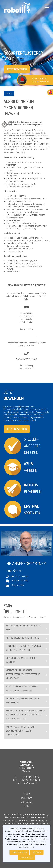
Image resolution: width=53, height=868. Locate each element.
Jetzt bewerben (17, 69)
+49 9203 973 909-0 (19, 576)
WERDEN (31, 466)
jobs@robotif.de (27, 329)
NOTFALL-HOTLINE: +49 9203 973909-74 (40, 80)
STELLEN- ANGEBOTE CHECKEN (33, 446)
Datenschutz (26, 802)
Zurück (9, 93)
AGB (27, 806)
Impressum (26, 798)
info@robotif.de (17, 585)
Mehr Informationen (26, 847)
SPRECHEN (32, 509)
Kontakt (27, 794)
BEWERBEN (33, 488)
